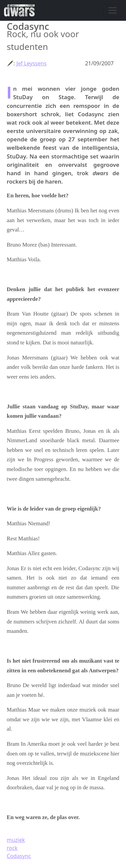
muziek (16, 840)
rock (12, 848)
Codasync (19, 856)
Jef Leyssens (31, 63)
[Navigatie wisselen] (113, 10)
